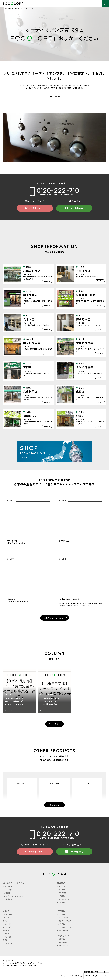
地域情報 (62, 890)
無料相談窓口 (63, 942)
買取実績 (6, 930)
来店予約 (62, 939)
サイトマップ (8, 943)
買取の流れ (55, 96)
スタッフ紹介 (8, 937)
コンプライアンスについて (14, 896)
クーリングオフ (64, 918)
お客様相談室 (63, 930)
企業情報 (61, 911)
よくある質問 (9, 890)
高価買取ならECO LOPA (83, 976)
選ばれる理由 (9, 886)
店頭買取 (62, 902)
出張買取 (62, 886)
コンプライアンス (65, 921)
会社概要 (62, 914)
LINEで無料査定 (74, 208)
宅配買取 (62, 896)
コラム (5, 921)
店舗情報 (6, 934)
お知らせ (6, 918)
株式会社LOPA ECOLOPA (13, 4)
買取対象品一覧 (64, 899)
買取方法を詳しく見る (54, 618)
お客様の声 (8, 899)
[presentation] (96, 976)
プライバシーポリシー (66, 927)
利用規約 (62, 924)
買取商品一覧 (8, 914)
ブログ (5, 940)
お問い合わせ (63, 935)
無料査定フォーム (35, 208)
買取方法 (7, 893)
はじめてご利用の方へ (13, 883)
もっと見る (54, 724)
